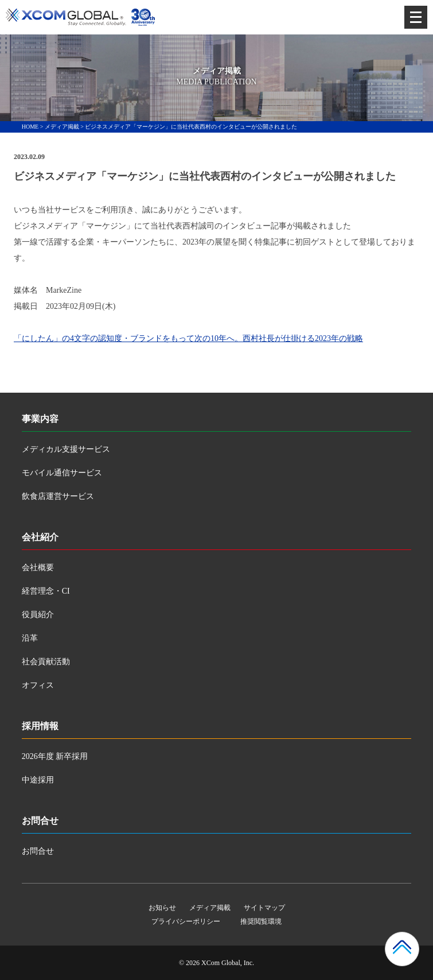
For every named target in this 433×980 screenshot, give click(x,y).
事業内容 (40, 419)
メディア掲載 (62, 127)
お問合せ (40, 821)
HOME (30, 127)
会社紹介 (40, 537)
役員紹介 (38, 615)
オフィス (38, 685)
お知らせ (162, 908)
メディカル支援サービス (66, 449)
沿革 (30, 638)
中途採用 (38, 780)
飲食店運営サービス (58, 496)
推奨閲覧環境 (261, 921)
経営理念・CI (46, 591)
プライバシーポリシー (186, 921)
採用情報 (40, 726)
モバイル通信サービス (62, 473)
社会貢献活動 (46, 662)
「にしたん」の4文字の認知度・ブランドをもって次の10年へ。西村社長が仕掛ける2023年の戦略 (188, 338)
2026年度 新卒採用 (55, 756)
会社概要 (38, 568)
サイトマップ (264, 908)
